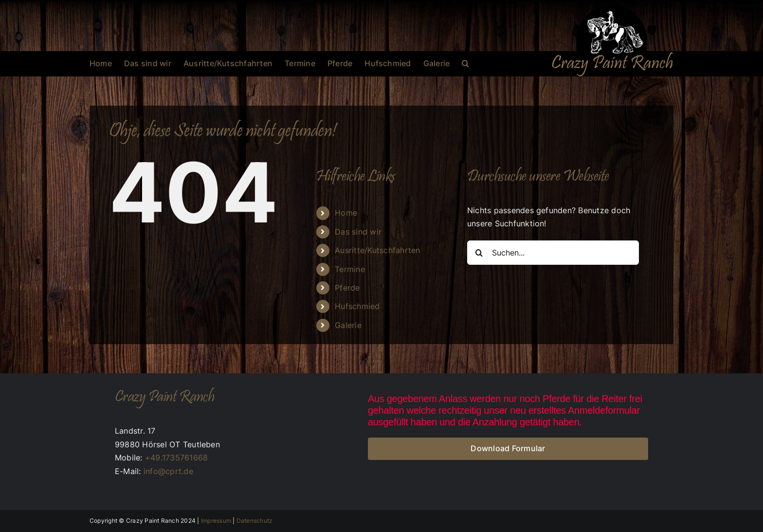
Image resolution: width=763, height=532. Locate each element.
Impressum (216, 521)
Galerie (348, 325)
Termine (350, 269)
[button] (465, 63)
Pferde (347, 288)
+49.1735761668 (176, 458)
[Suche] (479, 253)
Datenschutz (255, 521)
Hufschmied (357, 306)
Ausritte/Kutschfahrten (377, 250)
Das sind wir (358, 232)
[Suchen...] (553, 253)
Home (346, 213)
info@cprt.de (168, 471)
